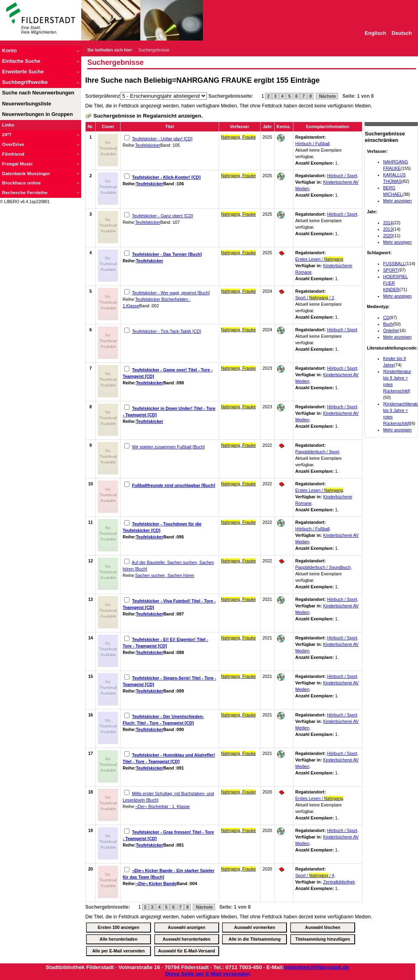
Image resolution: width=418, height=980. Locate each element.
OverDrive (13, 144)
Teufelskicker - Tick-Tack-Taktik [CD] (167, 331)
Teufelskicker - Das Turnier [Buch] (167, 254)
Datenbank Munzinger (26, 174)
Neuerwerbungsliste (27, 104)
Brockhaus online (22, 183)
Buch (388, 324)
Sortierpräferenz (103, 96)
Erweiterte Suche (23, 72)
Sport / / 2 (315, 298)
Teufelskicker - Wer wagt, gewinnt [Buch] (171, 293)
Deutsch (402, 33)
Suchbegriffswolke (25, 82)
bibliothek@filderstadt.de (317, 967)
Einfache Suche (21, 61)
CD (386, 317)
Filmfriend (13, 154)
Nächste (327, 96)
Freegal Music (17, 164)
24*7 (7, 135)
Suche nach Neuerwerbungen (38, 93)
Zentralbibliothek (339, 882)
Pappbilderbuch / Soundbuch (323, 567)
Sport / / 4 (315, 875)
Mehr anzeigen (398, 201)
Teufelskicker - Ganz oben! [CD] (162, 216)
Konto (10, 51)
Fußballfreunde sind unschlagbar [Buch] (173, 485)
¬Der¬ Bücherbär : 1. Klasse (162, 806)
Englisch (376, 33)
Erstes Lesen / (319, 259)
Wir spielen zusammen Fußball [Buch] (168, 447)
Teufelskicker (148, 145)
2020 (388, 236)
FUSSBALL (394, 264)
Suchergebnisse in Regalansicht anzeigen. (148, 116)
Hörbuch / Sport (342, 176)
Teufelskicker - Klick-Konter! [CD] (166, 177)
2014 (388, 223)
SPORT (391, 270)
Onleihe (391, 330)
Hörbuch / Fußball (313, 144)
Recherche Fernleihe (25, 193)
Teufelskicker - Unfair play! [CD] (162, 139)
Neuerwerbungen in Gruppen (37, 114)
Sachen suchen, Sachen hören (165, 575)
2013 (388, 229)
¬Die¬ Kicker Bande (156, 884)
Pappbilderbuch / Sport (317, 452)
